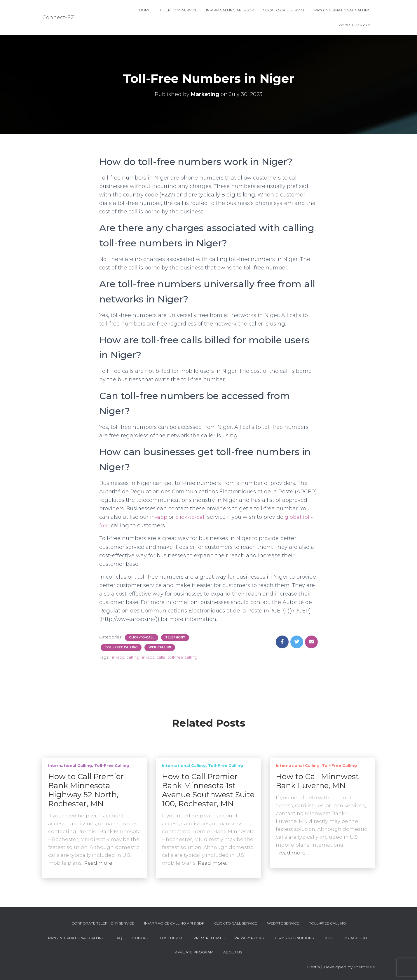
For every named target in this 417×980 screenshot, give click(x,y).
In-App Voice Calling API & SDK (174, 923)
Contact (141, 938)
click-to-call (191, 517)
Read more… (100, 863)
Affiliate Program (194, 952)
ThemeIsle (364, 967)
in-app (159, 517)
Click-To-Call (142, 637)
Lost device (172, 938)
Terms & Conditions (294, 938)
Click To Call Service (284, 10)
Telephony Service (178, 10)
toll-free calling (183, 657)
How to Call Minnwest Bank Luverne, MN (317, 781)
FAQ (118, 938)
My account (357, 938)
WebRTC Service (355, 25)
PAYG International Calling (342, 10)
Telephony (175, 637)
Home (145, 10)
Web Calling (160, 647)
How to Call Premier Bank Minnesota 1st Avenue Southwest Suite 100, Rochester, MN (208, 790)
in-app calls (153, 657)
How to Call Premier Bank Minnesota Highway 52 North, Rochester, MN (86, 790)
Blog (329, 938)
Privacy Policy (249, 938)
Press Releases (209, 938)
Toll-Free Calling (121, 647)
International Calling (70, 765)
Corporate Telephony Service (103, 923)
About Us (233, 952)
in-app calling (126, 657)
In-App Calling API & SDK (230, 10)
